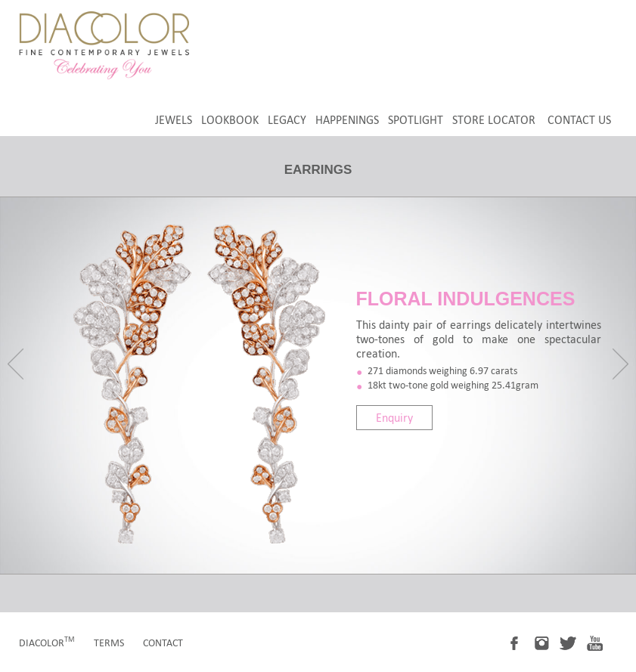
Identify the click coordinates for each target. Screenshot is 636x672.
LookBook (230, 120)
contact (163, 643)
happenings (347, 120)
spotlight (416, 120)
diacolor (47, 643)
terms (109, 643)
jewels (174, 120)
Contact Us (579, 120)
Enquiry (394, 418)
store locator (494, 120)
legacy (287, 120)
